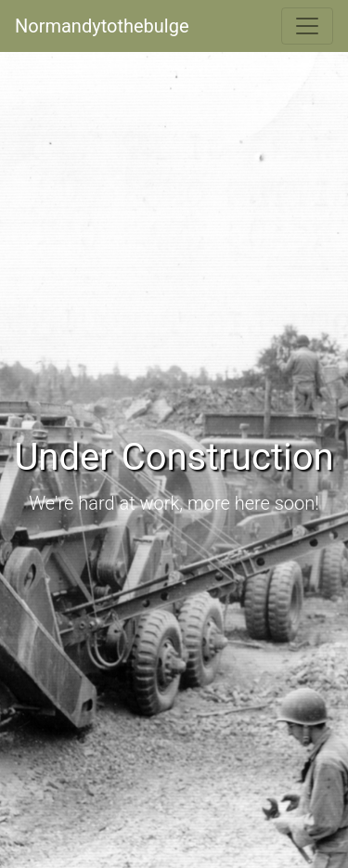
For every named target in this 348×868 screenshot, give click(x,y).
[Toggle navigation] (307, 26)
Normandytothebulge (102, 26)
